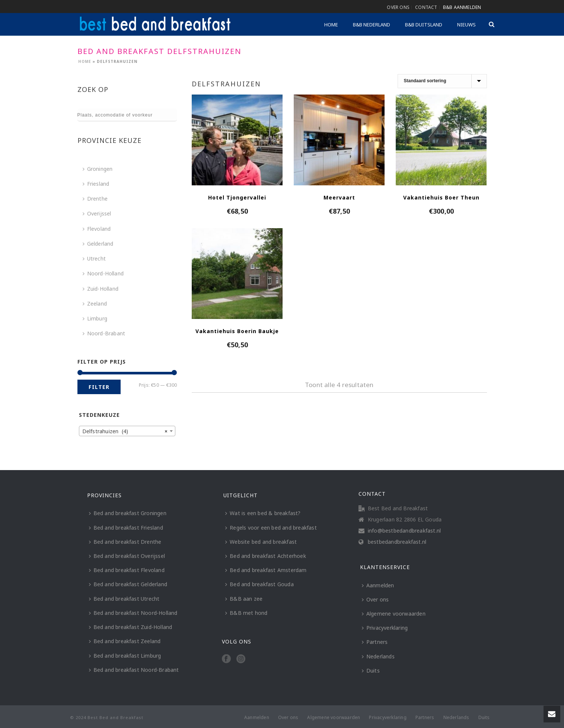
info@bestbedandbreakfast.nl (404, 531)
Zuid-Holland (101, 289)
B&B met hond (246, 613)
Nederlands (378, 656)
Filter (99, 387)
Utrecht (94, 258)
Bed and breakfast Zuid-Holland (131, 627)
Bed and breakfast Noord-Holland (133, 613)
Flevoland (97, 229)
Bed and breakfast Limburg (125, 656)
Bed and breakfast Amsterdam (266, 570)
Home (331, 25)
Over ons (375, 599)
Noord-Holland (103, 273)
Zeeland (95, 304)
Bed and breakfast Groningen (128, 513)
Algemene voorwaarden (394, 614)
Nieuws (466, 25)
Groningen (98, 169)
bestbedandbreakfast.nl (397, 542)
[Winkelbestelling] (442, 81)
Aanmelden (378, 585)
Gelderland (98, 244)
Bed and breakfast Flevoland (127, 570)
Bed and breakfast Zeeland (125, 641)
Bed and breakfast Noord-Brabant (134, 670)
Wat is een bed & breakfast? (263, 513)
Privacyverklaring (385, 628)
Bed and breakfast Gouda (259, 584)
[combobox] (127, 431)
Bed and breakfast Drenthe (125, 542)
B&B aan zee (244, 599)
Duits (371, 670)
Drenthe (95, 199)
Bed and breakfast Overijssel (127, 556)
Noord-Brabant (104, 333)
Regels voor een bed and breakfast (271, 528)
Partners (375, 642)
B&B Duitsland (424, 25)
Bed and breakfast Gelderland (128, 584)
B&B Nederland (372, 25)
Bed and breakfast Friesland (126, 528)
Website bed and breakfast (261, 542)
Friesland (96, 184)
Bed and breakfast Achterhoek (266, 556)
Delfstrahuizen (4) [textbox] (125, 431)
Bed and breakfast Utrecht (124, 599)
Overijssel (97, 213)
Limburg (95, 318)
